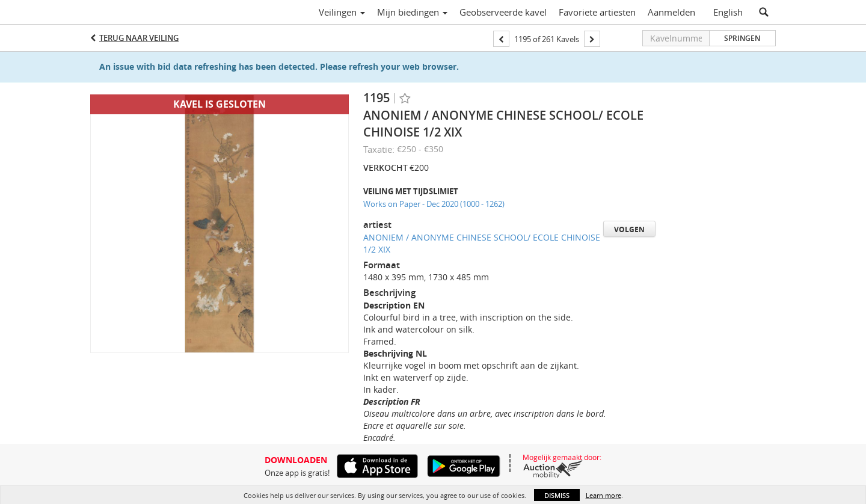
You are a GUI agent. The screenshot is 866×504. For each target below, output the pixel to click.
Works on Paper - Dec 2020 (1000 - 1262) (434, 204)
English (728, 12)
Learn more (603, 495)
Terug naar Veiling (139, 38)
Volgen (629, 229)
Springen (742, 38)
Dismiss (557, 495)
